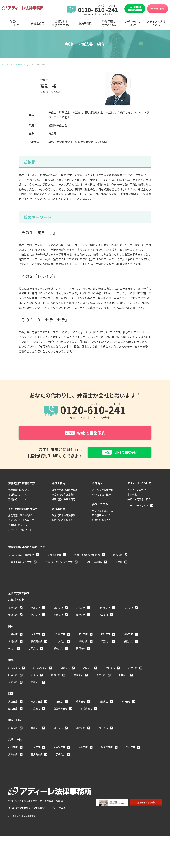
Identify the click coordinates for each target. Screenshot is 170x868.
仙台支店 (81, 626)
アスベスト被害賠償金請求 (59, 573)
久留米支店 (59, 758)
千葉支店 (106, 652)
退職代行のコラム (101, 531)
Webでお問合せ (158, 9)
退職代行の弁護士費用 (64, 511)
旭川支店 (36, 619)
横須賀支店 (37, 652)
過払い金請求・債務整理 (21, 566)
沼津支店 (133, 679)
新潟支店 (56, 686)
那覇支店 (60, 766)
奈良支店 (36, 720)
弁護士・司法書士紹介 (17, 65)
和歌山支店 (86, 720)
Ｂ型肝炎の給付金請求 (20, 573)
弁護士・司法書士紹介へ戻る (84, 369)
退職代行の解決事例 (62, 531)
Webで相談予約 (85, 443)
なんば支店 (37, 713)
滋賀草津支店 (60, 720)
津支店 (34, 686)
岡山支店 (58, 739)
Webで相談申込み (102, 506)
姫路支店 (13, 720)
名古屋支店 (14, 679)
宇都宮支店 (57, 660)
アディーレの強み (137, 501)
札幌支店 (13, 619)
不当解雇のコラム (101, 527)
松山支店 (103, 739)
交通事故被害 (54, 566)
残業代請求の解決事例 (64, 527)
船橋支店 (128, 652)
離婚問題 (118, 566)
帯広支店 (128, 619)
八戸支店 (36, 626)
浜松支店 (110, 679)
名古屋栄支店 (40, 679)
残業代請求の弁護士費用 (65, 501)
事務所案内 (133, 506)
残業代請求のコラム (103, 522)
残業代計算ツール (18, 536)
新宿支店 (106, 645)
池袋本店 (13, 645)
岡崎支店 (65, 679)
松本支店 (124, 686)
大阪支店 (13, 713)
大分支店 (13, 766)
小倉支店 (36, 758)
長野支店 (101, 686)
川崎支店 (13, 652)
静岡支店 (88, 679)
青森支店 (13, 626)
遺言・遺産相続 (94, 573)
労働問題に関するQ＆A (20, 527)
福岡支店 (13, 758)
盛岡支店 (58, 626)
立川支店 (36, 645)
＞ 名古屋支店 (48, 97)
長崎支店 (83, 758)
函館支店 (58, 619)
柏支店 (12, 660)
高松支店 (81, 739)
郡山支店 (103, 626)
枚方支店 (81, 713)
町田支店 (83, 645)
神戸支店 (126, 713)
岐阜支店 (13, 686)
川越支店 (83, 652)
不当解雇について (18, 506)
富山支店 (36, 693)
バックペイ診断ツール (20, 541)
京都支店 (103, 713)
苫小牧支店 (104, 619)
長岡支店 (78, 686)
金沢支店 (13, 693)
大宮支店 (60, 652)
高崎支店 (81, 660)
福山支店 (36, 739)
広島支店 (13, 739)
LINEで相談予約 (135, 9)
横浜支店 (128, 645)
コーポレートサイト (138, 517)
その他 (119, 573)
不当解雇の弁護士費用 (64, 506)
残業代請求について (19, 501)
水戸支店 (33, 660)
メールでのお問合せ (103, 501)
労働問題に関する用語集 (21, 531)
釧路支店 (81, 619)
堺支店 (59, 713)
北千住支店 (59, 645)
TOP (4, 65)
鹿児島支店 (37, 766)
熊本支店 (130, 758)
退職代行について (18, 511)
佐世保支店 (107, 758)
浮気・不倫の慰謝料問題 (87, 566)
